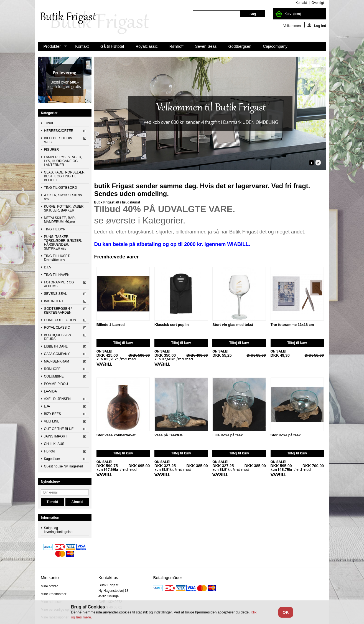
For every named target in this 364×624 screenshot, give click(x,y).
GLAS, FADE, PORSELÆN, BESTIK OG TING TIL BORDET (65, 176)
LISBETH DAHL (56, 346)
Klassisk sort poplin (172, 325)
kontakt (301, 3)
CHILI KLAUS (54, 444)
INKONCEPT (54, 301)
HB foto (50, 451)
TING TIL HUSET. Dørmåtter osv (57, 258)
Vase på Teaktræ (169, 435)
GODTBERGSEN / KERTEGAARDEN (58, 311)
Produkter (53, 48)
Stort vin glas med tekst (233, 325)
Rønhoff (176, 46)
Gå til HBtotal (112, 46)
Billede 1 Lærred (111, 325)
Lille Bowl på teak (227, 435)
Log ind (317, 25)
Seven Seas (206, 46)
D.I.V (48, 267)
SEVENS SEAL (56, 294)
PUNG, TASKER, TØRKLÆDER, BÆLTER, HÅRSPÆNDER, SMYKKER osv (63, 243)
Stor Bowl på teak (286, 435)
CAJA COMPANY (57, 354)
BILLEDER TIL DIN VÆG (58, 140)
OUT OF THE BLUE (59, 429)
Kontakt (82, 46)
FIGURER (52, 150)
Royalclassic (147, 46)
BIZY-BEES (53, 414)
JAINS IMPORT (56, 436)
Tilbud (49, 123)
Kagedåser (52, 459)
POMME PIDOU (56, 384)
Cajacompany (275, 46)
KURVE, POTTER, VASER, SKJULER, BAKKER (64, 208)
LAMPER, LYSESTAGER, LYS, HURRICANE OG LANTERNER (63, 161)
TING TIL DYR (55, 229)
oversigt (318, 3)
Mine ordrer (49, 586)
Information (50, 518)
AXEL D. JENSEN (57, 399)
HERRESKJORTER (59, 131)
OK (286, 612)
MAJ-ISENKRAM (57, 361)
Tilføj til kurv (123, 343)
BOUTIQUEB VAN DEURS (58, 337)
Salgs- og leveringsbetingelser (59, 530)
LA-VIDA (51, 391)
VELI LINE (52, 421)
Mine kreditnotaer (54, 594)
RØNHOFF (52, 369)
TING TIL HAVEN (57, 275)
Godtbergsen (240, 46)
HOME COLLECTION (60, 320)
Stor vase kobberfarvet (116, 435)
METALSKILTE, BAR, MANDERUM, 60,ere (60, 220)
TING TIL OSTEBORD (61, 188)
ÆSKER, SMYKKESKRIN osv (63, 197)
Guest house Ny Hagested (64, 466)
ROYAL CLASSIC (57, 328)
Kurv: (293, 14)
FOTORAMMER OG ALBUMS (59, 284)
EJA (47, 406)
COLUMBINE (54, 376)
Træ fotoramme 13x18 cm (292, 325)
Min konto (50, 578)
